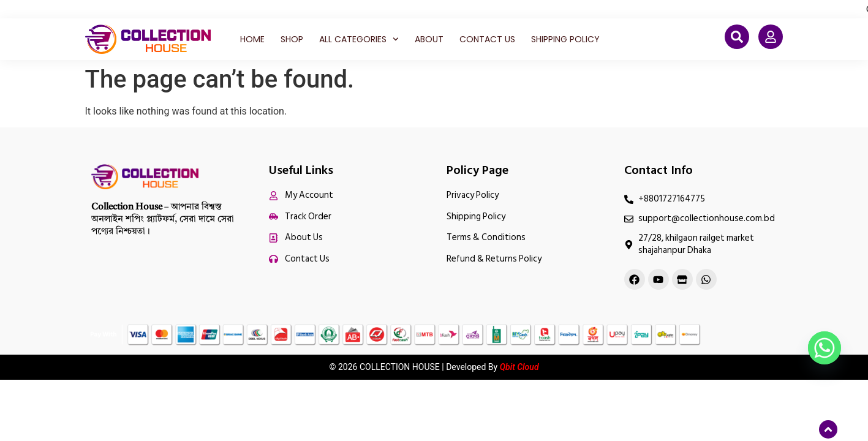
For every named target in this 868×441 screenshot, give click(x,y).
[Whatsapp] (825, 348)
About (429, 39)
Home (252, 39)
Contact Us (487, 39)
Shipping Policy (565, 39)
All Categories (359, 39)
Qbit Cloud (519, 367)
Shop (292, 39)
